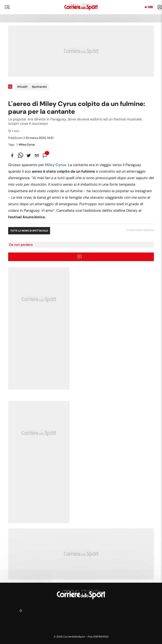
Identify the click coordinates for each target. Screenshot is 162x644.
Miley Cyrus (26, 144)
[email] (37, 155)
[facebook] (12, 155)
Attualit (22, 87)
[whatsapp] (20, 155)
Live (150, 7)
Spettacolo (39, 87)
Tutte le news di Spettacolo (29, 231)
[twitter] (29, 155)
